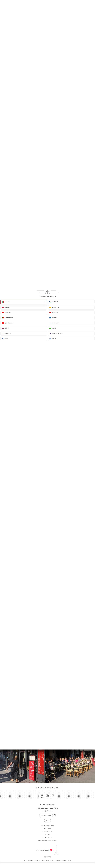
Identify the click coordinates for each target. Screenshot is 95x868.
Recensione (48, 831)
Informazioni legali (47, 840)
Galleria (48, 828)
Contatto (47, 837)
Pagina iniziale (48, 825)
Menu (47, 834)
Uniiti (48, 857)
